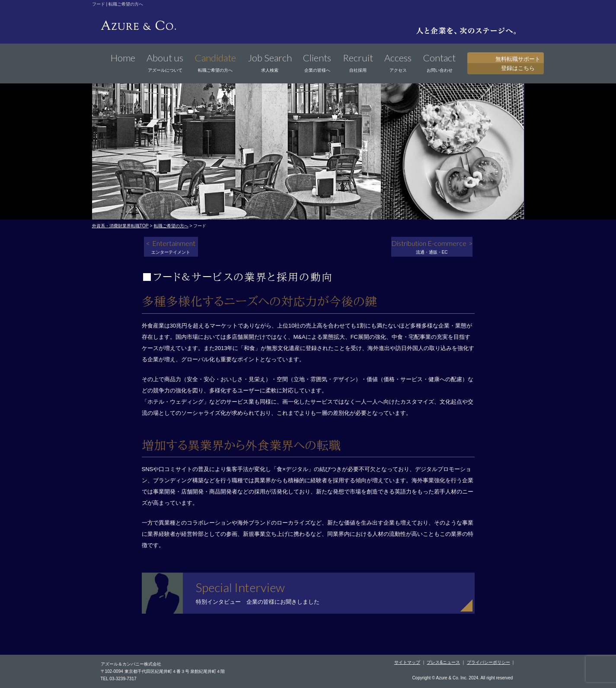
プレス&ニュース (443, 662)
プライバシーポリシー (488, 662)
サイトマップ (407, 662)
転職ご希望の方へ (171, 226)
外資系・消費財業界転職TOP (120, 226)
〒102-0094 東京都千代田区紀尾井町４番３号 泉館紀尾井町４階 (163, 671)
